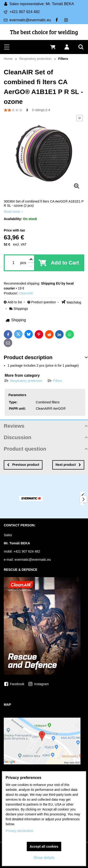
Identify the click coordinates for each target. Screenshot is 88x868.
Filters (58, 381)
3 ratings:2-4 (41, 110)
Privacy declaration (19, 831)
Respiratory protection (26, 381)
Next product (68, 465)
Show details (44, 858)
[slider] (13, 110)
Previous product (23, 465)
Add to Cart (65, 263)
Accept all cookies (44, 846)
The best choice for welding (44, 32)
